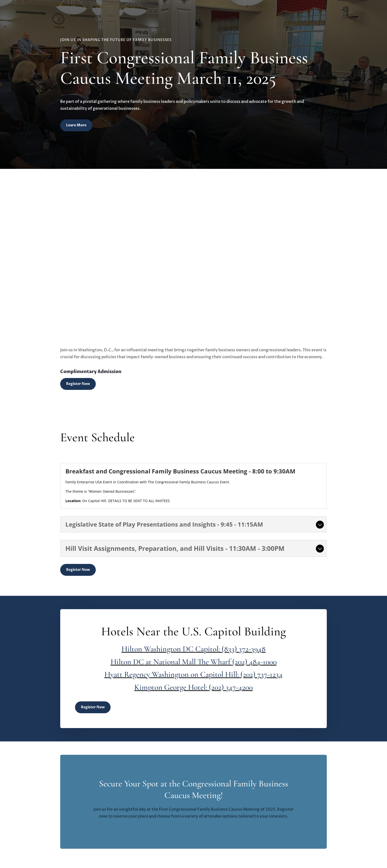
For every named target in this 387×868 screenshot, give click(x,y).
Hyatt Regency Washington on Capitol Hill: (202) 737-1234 (193, 674)
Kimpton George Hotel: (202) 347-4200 (193, 687)
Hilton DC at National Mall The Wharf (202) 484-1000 (194, 662)
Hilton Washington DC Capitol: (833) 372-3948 (193, 649)
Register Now (78, 384)
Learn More (76, 125)
